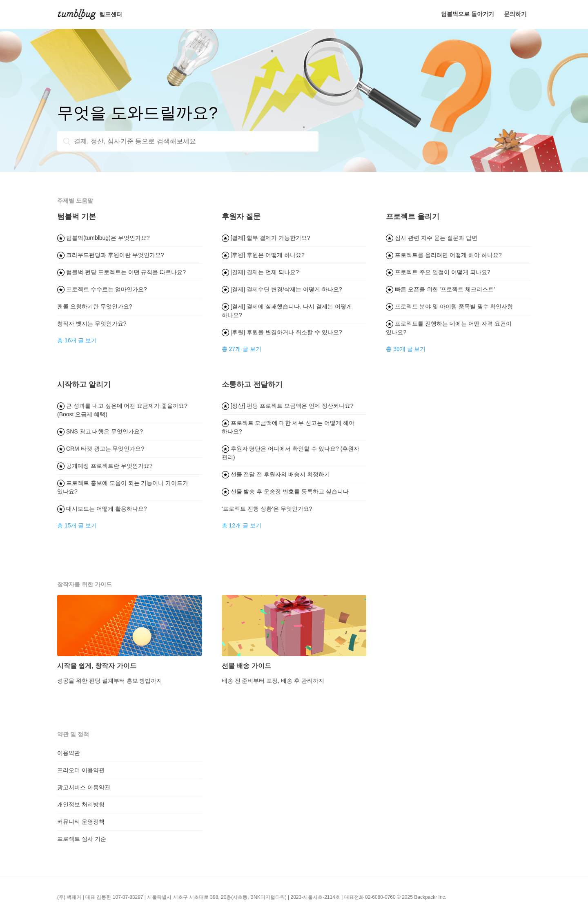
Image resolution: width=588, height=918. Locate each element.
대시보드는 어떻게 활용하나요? (102, 509)
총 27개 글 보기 (242, 349)
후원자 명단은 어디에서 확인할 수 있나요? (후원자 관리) (291, 453)
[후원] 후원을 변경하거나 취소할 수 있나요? (282, 332)
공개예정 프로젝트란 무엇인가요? (105, 466)
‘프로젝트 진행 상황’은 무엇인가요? (267, 509)
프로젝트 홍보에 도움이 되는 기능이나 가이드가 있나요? (123, 487)
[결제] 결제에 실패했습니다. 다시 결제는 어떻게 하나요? (287, 311)
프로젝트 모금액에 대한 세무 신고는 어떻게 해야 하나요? (288, 427)
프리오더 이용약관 (81, 770)
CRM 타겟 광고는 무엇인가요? (101, 449)
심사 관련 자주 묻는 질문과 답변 (431, 238)
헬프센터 (90, 14)
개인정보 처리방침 (81, 804)
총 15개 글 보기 (77, 525)
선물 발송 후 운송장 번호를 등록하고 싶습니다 (285, 491)
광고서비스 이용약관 (84, 787)
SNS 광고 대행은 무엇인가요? (100, 431)
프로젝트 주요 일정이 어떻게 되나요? (438, 272)
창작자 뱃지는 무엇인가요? (92, 324)
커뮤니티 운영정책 (81, 822)
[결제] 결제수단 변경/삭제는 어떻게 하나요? (282, 289)
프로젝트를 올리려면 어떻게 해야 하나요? (444, 255)
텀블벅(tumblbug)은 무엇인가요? (103, 238)
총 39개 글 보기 (406, 349)
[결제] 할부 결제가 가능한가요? (266, 238)
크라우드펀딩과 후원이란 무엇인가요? (110, 255)
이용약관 (69, 753)
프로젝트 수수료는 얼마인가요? (102, 289)
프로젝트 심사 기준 (82, 839)
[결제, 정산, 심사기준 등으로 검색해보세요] (188, 141)
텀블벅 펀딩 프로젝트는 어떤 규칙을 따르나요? (121, 272)
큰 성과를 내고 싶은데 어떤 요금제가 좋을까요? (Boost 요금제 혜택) (122, 410)
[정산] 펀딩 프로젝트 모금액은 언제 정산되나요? (288, 406)
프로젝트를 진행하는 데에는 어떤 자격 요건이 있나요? (449, 328)
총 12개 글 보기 (242, 525)
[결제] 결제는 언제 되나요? (260, 272)
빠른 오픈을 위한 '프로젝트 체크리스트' (440, 289)
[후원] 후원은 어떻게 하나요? (263, 255)
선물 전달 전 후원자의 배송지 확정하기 (276, 474)
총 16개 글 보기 (77, 340)
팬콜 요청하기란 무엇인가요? (95, 306)
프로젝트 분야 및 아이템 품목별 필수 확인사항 (449, 306)
